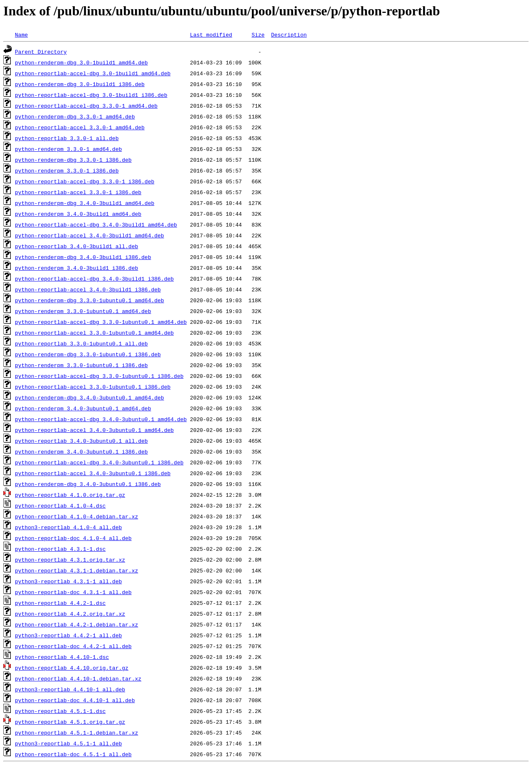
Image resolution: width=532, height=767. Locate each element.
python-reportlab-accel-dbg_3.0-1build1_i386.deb (91, 95)
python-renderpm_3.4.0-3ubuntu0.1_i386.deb (81, 451)
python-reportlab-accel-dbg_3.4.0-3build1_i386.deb (94, 279)
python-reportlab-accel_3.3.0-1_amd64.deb (80, 127)
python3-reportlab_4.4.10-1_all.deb (70, 689)
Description (289, 35)
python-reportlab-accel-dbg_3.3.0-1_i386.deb (85, 181)
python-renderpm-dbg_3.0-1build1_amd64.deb (81, 62)
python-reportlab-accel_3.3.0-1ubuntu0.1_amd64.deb (94, 333)
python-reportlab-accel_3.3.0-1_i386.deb (78, 192)
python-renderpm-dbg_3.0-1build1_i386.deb (80, 84)
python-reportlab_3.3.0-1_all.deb (67, 138)
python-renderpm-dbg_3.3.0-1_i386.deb (73, 160)
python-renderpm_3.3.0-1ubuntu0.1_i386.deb (81, 365)
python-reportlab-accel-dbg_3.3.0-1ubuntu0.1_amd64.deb (101, 322)
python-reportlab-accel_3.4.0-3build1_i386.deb (88, 289)
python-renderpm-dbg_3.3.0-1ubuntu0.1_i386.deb (88, 354)
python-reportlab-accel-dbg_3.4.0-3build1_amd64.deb (96, 224)
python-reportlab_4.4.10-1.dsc (62, 657)
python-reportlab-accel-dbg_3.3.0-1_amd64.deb (86, 106)
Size (258, 35)
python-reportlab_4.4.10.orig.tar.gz (72, 668)
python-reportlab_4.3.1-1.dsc (60, 549)
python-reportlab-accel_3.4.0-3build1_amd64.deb (90, 235)
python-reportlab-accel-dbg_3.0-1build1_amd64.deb (93, 73)
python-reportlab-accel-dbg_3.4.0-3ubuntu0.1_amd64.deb (101, 419)
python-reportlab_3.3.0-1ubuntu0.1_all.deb (81, 343)
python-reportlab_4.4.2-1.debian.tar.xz (76, 624)
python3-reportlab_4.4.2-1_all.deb (68, 635)
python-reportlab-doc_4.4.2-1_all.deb (73, 646)
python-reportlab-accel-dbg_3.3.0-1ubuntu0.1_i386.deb (99, 376)
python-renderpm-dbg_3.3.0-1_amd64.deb (75, 116)
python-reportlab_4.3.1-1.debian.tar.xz (76, 570)
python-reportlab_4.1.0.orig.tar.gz (70, 495)
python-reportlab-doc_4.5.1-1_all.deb (73, 754)
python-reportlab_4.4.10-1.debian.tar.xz (78, 678)
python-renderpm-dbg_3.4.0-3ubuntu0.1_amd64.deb (90, 397)
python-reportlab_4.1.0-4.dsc (60, 506)
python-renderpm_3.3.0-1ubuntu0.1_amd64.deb (83, 311)
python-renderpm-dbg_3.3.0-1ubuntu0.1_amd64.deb (90, 300)
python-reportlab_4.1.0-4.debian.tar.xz (76, 516)
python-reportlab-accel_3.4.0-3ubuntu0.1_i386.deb (93, 473)
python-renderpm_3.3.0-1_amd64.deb (68, 149)
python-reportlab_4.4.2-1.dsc (60, 603)
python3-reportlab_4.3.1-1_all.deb (68, 581)
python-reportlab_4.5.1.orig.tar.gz (70, 722)
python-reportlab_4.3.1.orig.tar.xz (70, 560)
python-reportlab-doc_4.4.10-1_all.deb (75, 700)
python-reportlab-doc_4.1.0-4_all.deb (73, 538)
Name (21, 35)
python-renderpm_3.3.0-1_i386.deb (67, 170)
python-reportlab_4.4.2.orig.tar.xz (70, 614)
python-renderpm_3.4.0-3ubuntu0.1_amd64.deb (83, 408)
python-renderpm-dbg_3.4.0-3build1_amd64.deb (85, 203)
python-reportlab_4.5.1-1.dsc (60, 711)
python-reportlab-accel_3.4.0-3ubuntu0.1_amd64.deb (94, 430)
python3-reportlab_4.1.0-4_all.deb (68, 527)
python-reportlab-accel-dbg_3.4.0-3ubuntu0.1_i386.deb (99, 462)
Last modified (211, 35)
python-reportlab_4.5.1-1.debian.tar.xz (76, 732)
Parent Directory (41, 52)
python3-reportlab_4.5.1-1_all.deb (68, 743)
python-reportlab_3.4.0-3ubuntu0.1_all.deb (81, 441)
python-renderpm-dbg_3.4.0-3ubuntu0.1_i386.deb (88, 484)
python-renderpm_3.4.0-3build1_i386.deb (76, 268)
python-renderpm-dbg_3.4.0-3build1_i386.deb (83, 257)
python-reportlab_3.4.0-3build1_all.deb (76, 246)
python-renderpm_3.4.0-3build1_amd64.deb (78, 214)
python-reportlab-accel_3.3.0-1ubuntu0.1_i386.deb (93, 387)
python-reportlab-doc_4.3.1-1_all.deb (73, 592)
